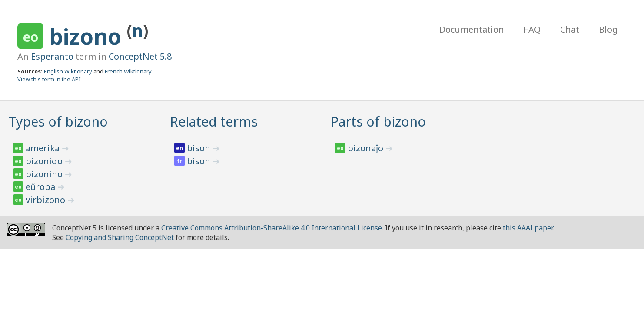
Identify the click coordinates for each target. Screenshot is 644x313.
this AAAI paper (528, 228)
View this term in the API (49, 79)
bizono (88, 37)
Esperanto (52, 56)
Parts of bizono (378, 122)
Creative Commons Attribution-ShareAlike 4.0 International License (272, 228)
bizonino (45, 174)
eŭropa (41, 187)
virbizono (46, 200)
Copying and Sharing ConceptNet (120, 237)
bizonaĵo (367, 148)
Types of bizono (58, 122)
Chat (570, 29)
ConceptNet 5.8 (140, 56)
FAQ (532, 29)
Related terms (214, 122)
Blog (608, 29)
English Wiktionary (68, 71)
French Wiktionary (128, 71)
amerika (44, 148)
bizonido (45, 161)
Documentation (472, 29)
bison (200, 148)
